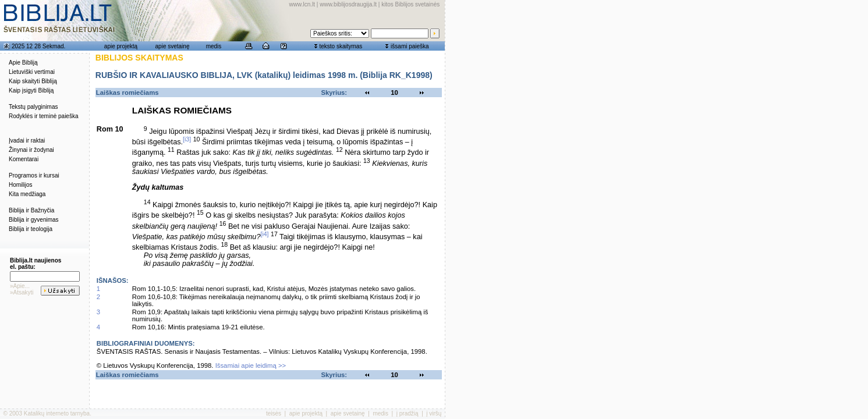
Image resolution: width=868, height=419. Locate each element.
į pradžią (408, 413)
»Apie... (20, 286)
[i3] (187, 139)
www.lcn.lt (302, 4)
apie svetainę (173, 46)
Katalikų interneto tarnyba (57, 413)
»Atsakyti (22, 292)
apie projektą (121, 46)
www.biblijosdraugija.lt (348, 4)
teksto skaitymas (341, 46)
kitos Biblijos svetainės (410, 4)
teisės (274, 413)
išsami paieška (410, 46)
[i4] (264, 234)
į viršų (434, 413)
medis (214, 46)
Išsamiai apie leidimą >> (251, 365)
